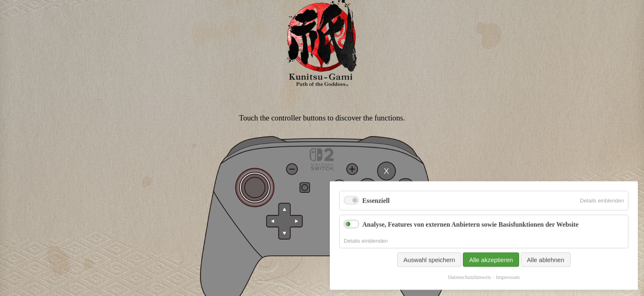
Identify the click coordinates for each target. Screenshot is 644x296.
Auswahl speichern (429, 276)
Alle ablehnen (546, 276)
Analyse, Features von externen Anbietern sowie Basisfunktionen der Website (470, 240)
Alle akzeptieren (491, 276)
